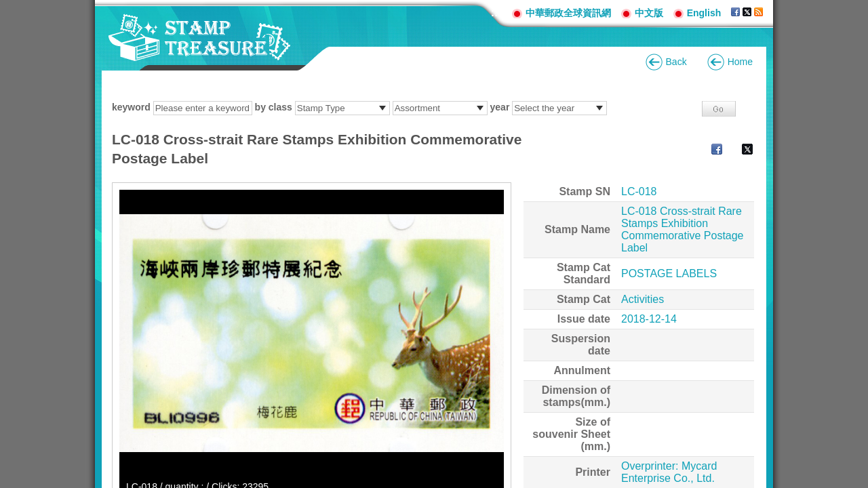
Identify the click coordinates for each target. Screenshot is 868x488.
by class (274, 107)
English (704, 13)
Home (740, 62)
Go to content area (7, 7)
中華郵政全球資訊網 (568, 13)
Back (676, 62)
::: (496, 13)
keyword (131, 107)
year (500, 107)
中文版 (649, 13)
